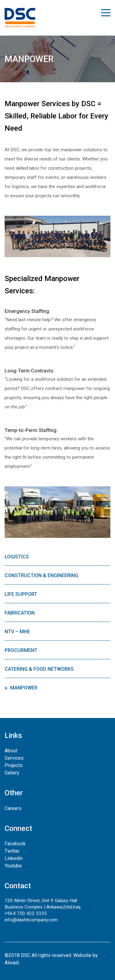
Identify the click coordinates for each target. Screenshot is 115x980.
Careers (13, 808)
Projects (14, 765)
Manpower (24, 688)
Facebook (15, 844)
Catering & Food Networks (39, 669)
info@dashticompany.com (31, 920)
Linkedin (14, 858)
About (11, 751)
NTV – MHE (17, 632)
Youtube (13, 866)
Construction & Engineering (41, 575)
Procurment (21, 650)
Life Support (21, 594)
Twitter (12, 851)
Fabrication (20, 613)
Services (14, 758)
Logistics (17, 557)
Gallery (12, 773)
